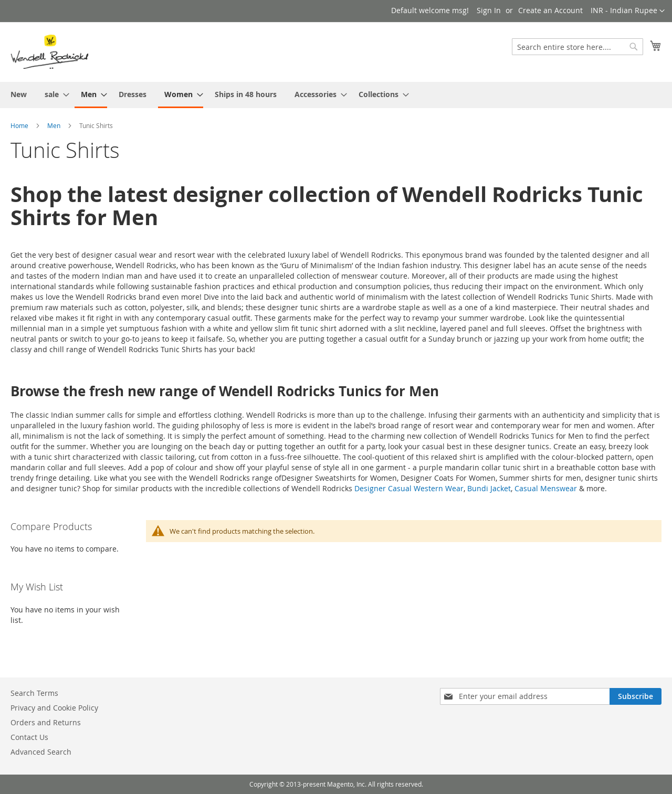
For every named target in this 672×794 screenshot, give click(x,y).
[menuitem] (19, 94)
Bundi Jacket (489, 488)
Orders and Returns (46, 722)
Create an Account (550, 10)
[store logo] (49, 51)
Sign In (489, 10)
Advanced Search (41, 752)
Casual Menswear (546, 488)
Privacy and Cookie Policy (54, 708)
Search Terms (34, 693)
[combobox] (577, 47)
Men (54, 125)
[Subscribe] (636, 696)
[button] (628, 11)
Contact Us (29, 737)
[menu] (336, 95)
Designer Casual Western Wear (409, 488)
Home (19, 125)
